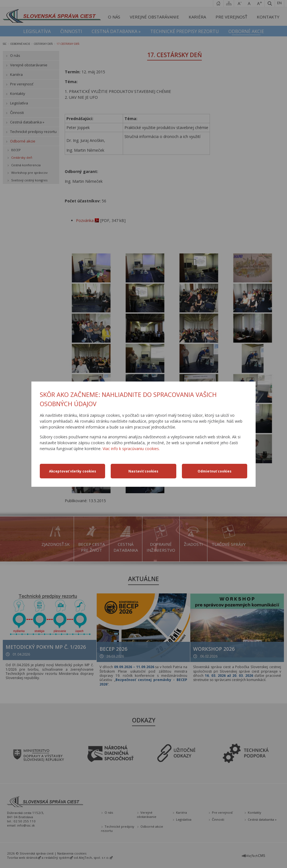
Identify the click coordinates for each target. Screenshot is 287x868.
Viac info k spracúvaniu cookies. (131, 449)
